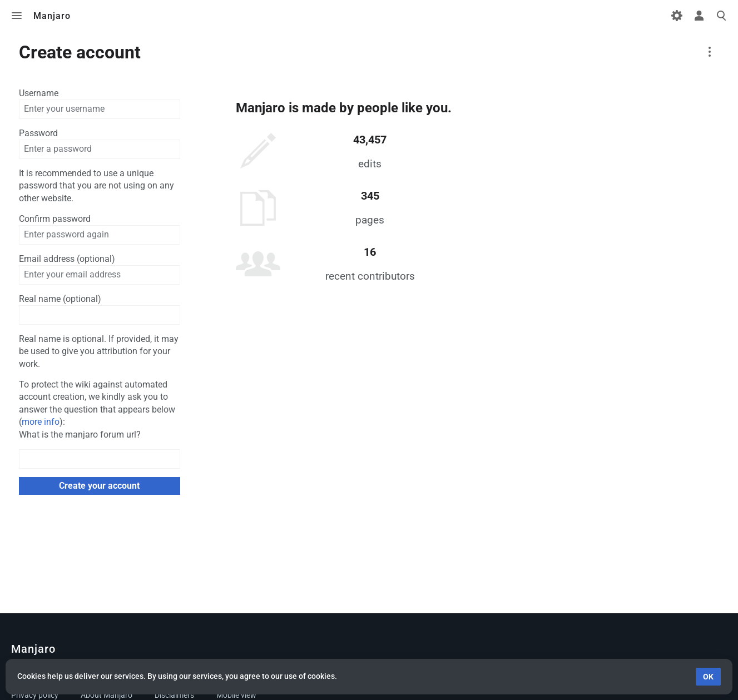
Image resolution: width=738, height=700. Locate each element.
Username (39, 93)
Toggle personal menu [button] (699, 16)
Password (38, 133)
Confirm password (55, 219)
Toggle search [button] (721, 16)
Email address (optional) (67, 259)
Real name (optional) (60, 299)
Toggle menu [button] (17, 16)
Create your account (99, 486)
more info (41, 422)
